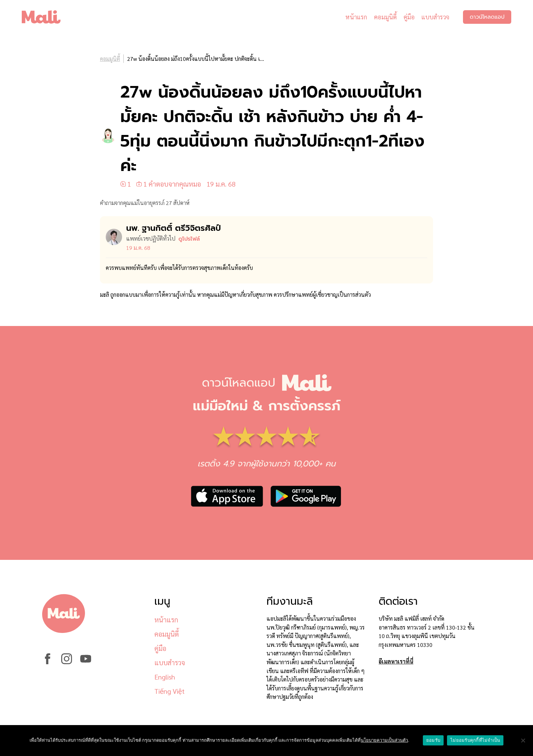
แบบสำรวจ (435, 17)
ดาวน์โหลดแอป (487, 17)
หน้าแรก (356, 17)
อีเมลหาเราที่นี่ (396, 661)
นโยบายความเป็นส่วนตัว (384, 740)
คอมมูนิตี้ (385, 17)
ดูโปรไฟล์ (189, 239)
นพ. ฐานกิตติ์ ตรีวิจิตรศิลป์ (174, 228)
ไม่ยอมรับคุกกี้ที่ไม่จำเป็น (475, 740)
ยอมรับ (433, 740)
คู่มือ (409, 17)
